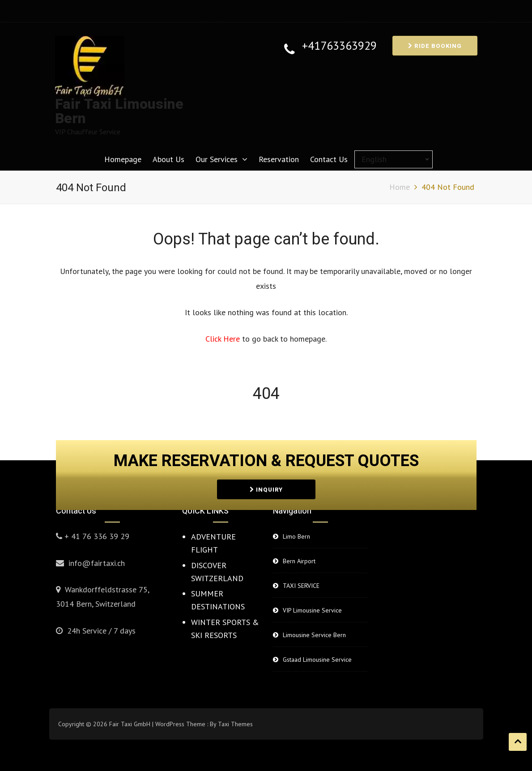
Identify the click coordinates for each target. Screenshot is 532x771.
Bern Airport (299, 561)
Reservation (279, 159)
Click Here (224, 339)
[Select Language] (394, 159)
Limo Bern (296, 536)
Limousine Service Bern (314, 635)
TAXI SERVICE (301, 586)
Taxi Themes (235, 724)
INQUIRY (266, 488)
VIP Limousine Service (312, 610)
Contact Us (329, 159)
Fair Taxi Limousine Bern (119, 111)
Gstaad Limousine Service (317, 660)
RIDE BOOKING (435, 46)
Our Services (217, 159)
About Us (168, 159)
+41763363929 (339, 46)
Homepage (123, 159)
